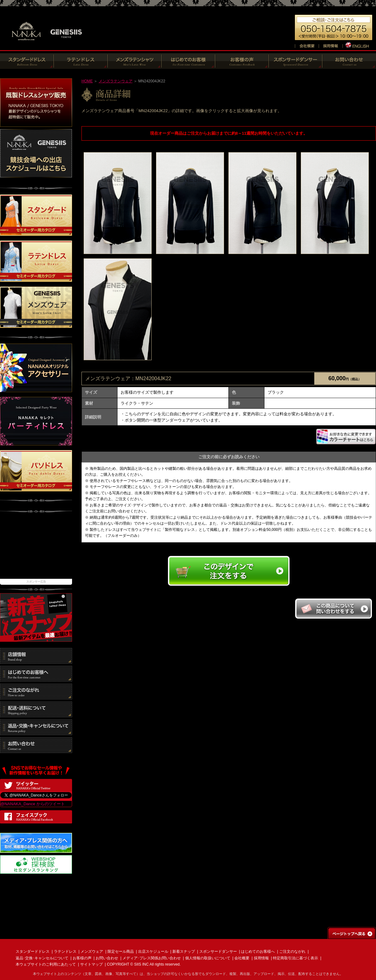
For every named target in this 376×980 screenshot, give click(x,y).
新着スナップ (184, 951)
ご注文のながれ (292, 951)
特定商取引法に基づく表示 (295, 958)
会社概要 (242, 958)
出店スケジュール (153, 951)
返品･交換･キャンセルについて (42, 958)
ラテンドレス (65, 951)
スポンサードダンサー (218, 951)
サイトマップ (91, 964)
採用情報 (261, 958)
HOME (87, 81)
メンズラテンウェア (116, 81)
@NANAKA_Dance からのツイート (33, 804)
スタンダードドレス (33, 951)
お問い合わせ (107, 958)
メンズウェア (92, 951)
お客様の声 (82, 958)
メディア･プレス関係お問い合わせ (152, 958)
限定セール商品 (121, 951)
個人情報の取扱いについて (208, 958)
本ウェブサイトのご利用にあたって (46, 964)
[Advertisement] (36, 549)
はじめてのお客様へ (258, 951)
